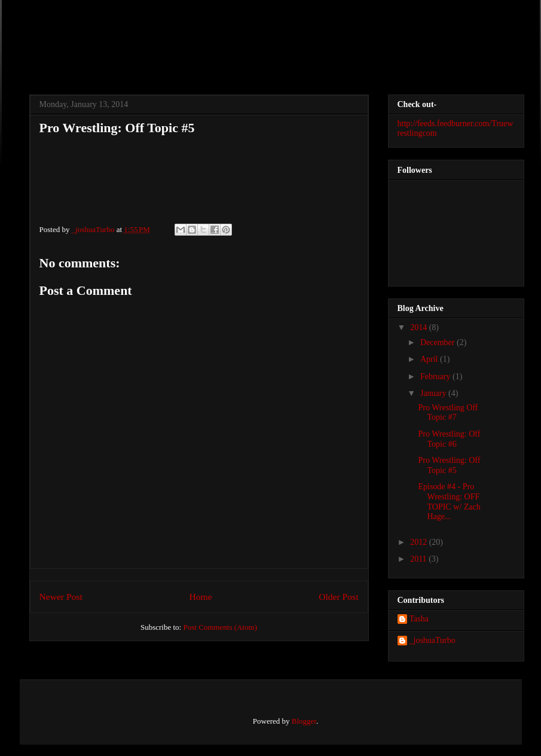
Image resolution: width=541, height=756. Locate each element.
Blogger (304, 721)
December (438, 342)
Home (200, 597)
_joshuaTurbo (94, 229)
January (434, 393)
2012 (420, 542)
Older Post (338, 597)
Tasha (419, 619)
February (436, 377)
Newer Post (61, 597)
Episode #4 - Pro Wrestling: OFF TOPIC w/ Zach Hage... (449, 502)
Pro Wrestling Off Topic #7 (448, 413)
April (430, 359)
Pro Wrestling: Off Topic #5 (449, 465)
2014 (420, 327)
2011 (419, 559)
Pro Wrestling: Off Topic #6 (449, 439)
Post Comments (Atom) (220, 627)
